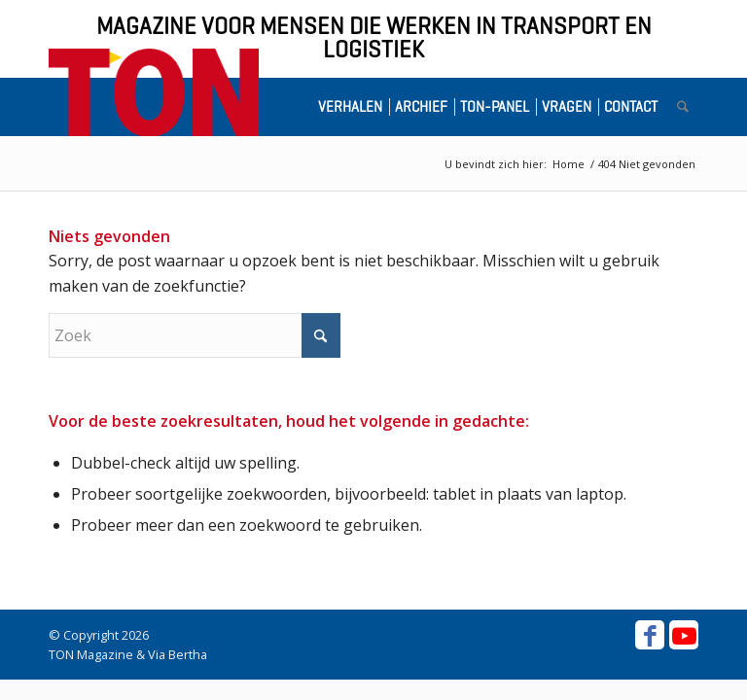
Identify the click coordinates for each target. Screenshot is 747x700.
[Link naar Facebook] (650, 635)
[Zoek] (683, 107)
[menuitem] (354, 107)
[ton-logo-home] (154, 92)
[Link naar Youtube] (684, 635)
